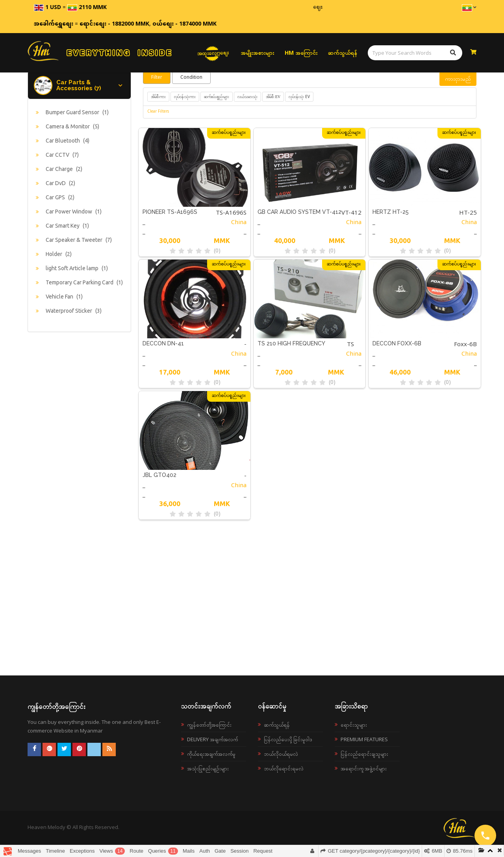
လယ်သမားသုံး (247, 96)
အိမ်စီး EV (273, 97)
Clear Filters (158, 112)
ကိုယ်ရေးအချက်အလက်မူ (211, 754)
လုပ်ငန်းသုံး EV (299, 96)
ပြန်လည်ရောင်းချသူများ (364, 754)
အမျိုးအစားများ (257, 53)
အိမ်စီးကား (158, 97)
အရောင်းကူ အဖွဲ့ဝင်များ (364, 768)
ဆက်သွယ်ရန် (343, 53)
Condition (191, 78)
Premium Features (364, 739)
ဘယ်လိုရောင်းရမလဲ (284, 768)
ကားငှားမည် (458, 79)
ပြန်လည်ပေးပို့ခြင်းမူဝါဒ (288, 739)
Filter (157, 78)
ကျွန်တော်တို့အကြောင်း (209, 725)
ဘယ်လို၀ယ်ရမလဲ (281, 754)
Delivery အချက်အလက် (212, 739)
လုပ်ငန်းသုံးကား (185, 96)
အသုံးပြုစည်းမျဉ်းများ (208, 768)
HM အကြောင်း (301, 53)
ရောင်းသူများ (354, 725)
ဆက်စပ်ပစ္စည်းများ (217, 96)
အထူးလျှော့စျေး (213, 53)
